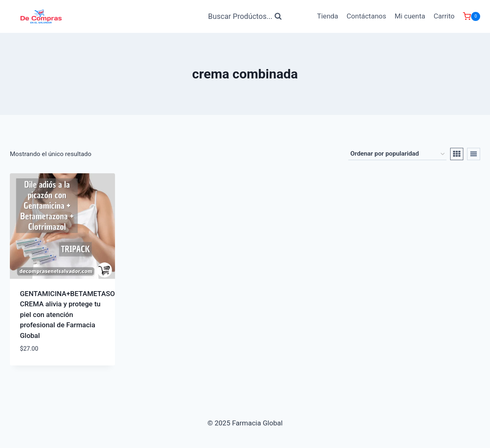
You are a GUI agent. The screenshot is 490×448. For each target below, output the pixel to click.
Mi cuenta (410, 16)
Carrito (444, 16)
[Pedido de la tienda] (397, 154)
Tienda (328, 16)
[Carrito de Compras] (472, 16)
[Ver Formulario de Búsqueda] (245, 17)
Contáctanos (367, 16)
